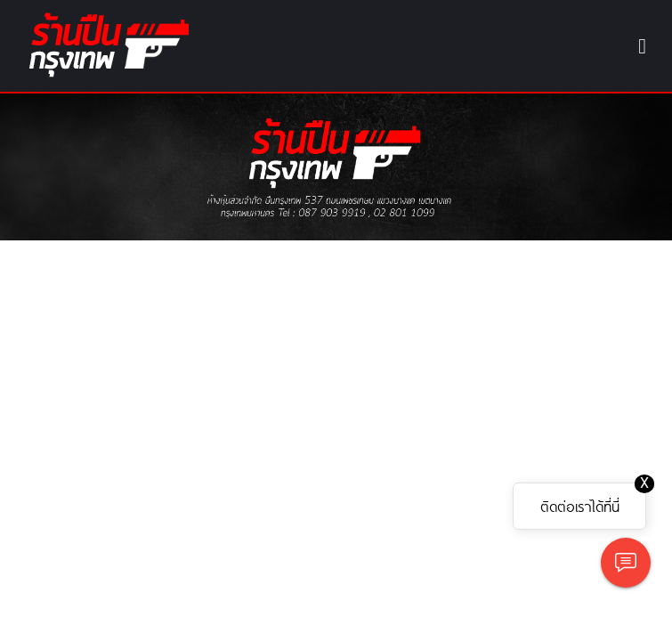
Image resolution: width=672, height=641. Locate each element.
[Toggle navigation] (642, 46)
